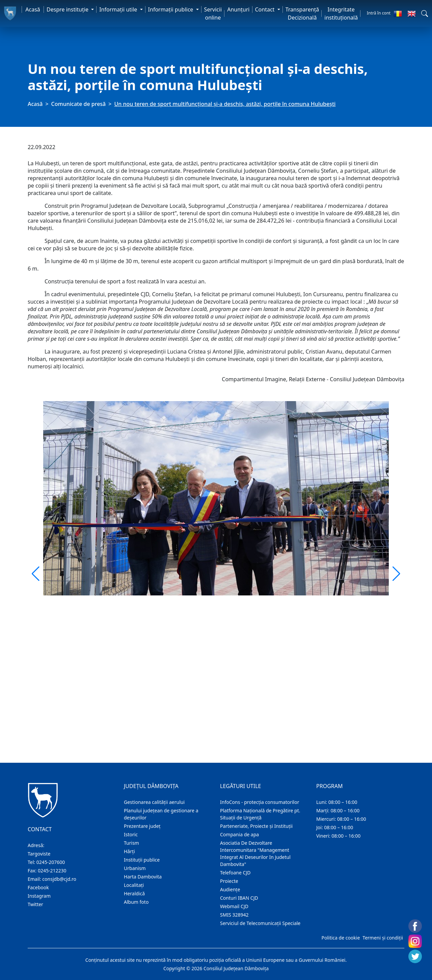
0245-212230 (52, 871)
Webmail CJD (234, 906)
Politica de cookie (341, 938)
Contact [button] (266, 9)
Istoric (131, 834)
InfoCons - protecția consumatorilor (260, 802)
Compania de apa (239, 834)
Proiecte (229, 881)
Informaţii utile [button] (119, 9)
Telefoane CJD (235, 873)
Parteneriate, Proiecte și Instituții (256, 826)
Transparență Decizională (302, 13)
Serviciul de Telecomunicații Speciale (260, 923)
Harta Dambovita (143, 877)
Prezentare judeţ (142, 826)
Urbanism (135, 868)
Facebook (38, 887)
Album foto (136, 902)
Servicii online (213, 13)
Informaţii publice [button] (171, 9)
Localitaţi (134, 885)
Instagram (39, 896)
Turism (131, 843)
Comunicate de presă (79, 104)
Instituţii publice (142, 860)
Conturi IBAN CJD (239, 898)
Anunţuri (238, 9)
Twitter (35, 904)
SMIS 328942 (234, 915)
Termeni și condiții (383, 938)
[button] (425, 13)
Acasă (33, 9)
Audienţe (230, 889)
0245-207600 (51, 862)
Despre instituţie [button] (68, 9)
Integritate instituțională (341, 13)
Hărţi (129, 851)
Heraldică (134, 893)
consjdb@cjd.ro (59, 879)
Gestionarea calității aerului (154, 802)
